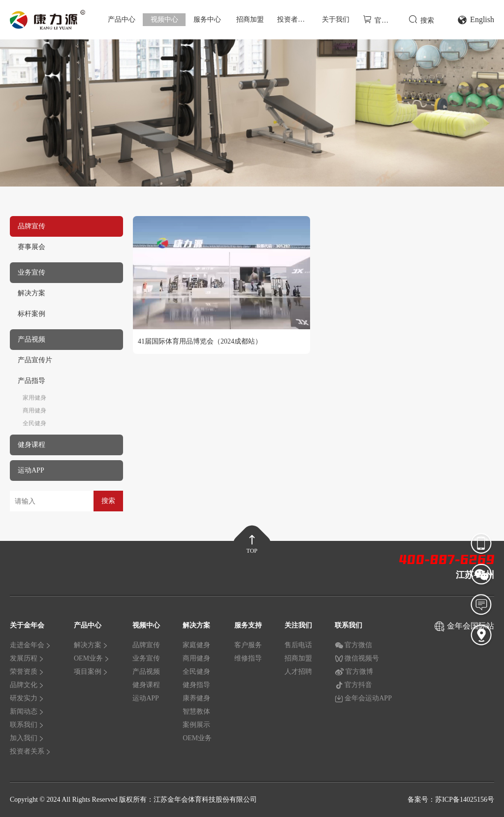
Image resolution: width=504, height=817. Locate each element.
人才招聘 (298, 672)
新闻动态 (27, 711)
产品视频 (146, 672)
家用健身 (34, 398)
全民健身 (34, 423)
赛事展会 (31, 247)
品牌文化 (27, 685)
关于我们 (336, 19)
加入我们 (27, 738)
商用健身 (34, 410)
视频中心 (164, 19)
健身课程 (146, 685)
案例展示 (196, 725)
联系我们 (27, 725)
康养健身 (196, 698)
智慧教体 (196, 711)
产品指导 (31, 381)
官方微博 (354, 672)
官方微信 (353, 645)
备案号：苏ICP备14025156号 (451, 800)
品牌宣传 (146, 645)
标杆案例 (31, 314)
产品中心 (122, 19)
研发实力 (27, 698)
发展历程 (27, 658)
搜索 (421, 19)
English (476, 20)
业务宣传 (146, 658)
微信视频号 (357, 659)
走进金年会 (31, 645)
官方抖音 (353, 685)
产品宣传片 (35, 360)
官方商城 (381, 19)
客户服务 (248, 645)
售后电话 (298, 645)
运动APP (146, 698)
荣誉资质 (27, 672)
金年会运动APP (363, 698)
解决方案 (31, 293)
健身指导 (196, 685)
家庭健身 (196, 645)
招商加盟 (250, 19)
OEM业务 (92, 658)
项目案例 (91, 672)
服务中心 (207, 19)
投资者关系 (294, 19)
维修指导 (248, 658)
